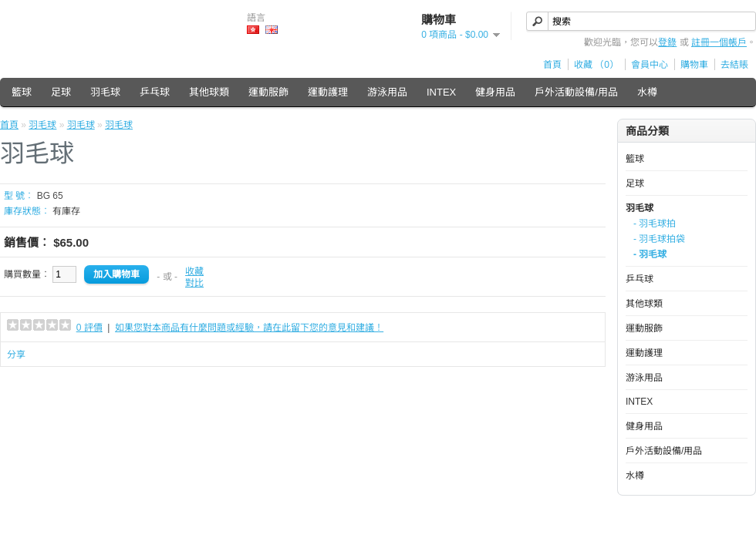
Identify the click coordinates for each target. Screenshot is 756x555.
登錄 (667, 42)
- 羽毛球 (650, 254)
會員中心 (650, 65)
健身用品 (495, 92)
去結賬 (734, 65)
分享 (16, 355)
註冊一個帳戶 (719, 42)
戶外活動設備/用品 (576, 92)
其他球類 (209, 92)
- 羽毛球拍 (655, 224)
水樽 (647, 92)
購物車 (694, 65)
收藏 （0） (596, 65)
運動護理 (328, 92)
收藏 (194, 271)
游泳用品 (387, 92)
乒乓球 (155, 92)
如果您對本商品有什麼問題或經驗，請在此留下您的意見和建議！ (249, 328)
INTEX (441, 92)
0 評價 (89, 328)
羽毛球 (105, 92)
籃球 (22, 92)
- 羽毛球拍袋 (659, 239)
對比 (194, 283)
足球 (61, 92)
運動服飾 (268, 92)
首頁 (552, 65)
